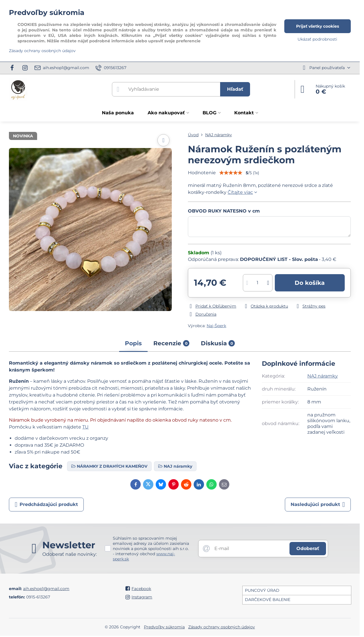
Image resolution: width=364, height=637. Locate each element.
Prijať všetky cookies (318, 26)
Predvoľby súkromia (164, 627)
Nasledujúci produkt (318, 505)
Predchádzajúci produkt (46, 505)
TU (85, 427)
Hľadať (235, 89)
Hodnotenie (202, 173)
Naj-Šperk (216, 326)
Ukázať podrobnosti (317, 39)
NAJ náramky (323, 376)
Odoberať (308, 548)
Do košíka (310, 283)
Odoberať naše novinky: (69, 554)
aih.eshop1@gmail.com (46, 589)
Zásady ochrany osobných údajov (222, 627)
